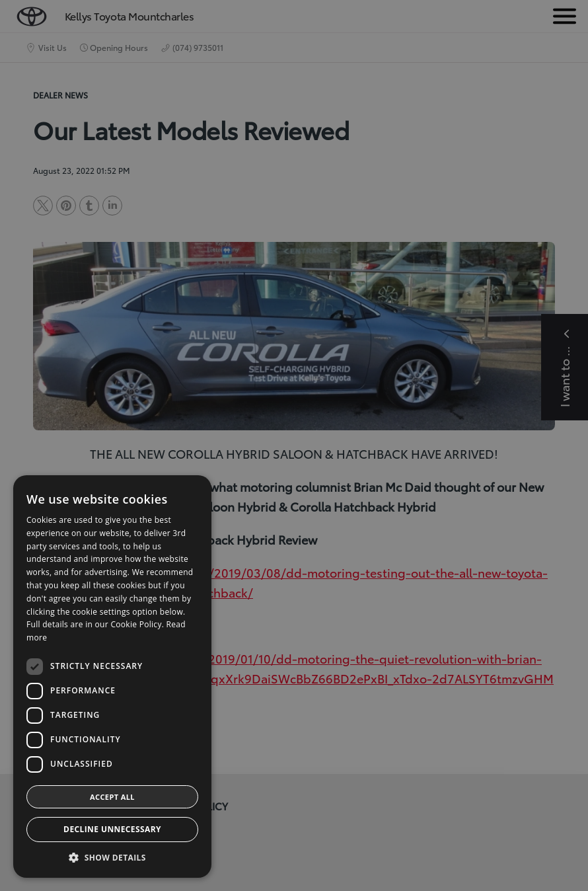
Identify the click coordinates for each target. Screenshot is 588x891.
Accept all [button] (112, 797)
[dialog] (294, 445)
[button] (112, 858)
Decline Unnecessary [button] (112, 829)
